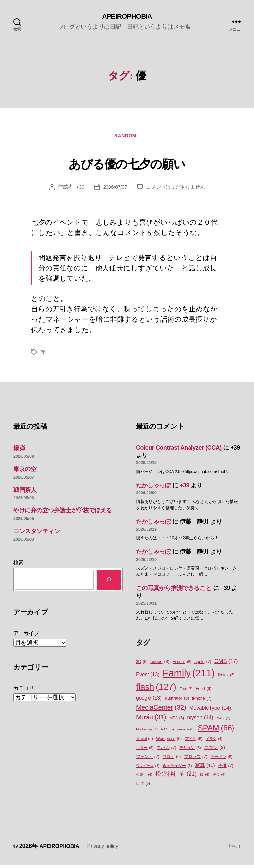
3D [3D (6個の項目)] (142, 665)
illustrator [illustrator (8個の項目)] (177, 701)
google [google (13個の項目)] (149, 701)
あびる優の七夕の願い (127, 164)
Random (127, 138)
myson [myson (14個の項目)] (200, 720)
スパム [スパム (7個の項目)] (166, 751)
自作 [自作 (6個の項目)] (143, 787)
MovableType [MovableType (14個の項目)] (210, 711)
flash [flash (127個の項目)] (156, 690)
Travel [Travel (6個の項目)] (145, 742)
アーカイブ (26, 636)
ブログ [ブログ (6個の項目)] (172, 760)
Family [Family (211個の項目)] (189, 676)
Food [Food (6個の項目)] (203, 692)
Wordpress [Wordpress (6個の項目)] (169, 742)
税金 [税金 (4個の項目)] (219, 778)
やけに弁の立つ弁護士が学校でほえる (63, 514)
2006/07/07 (113, 190)
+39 (77, 190)
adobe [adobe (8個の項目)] (160, 665)
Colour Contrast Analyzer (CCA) (179, 451)
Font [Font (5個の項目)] (186, 692)
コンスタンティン (36, 534)
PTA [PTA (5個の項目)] (167, 732)
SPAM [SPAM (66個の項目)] (216, 731)
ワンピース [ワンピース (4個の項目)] (148, 769)
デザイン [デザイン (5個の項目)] (190, 751)
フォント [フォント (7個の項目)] (148, 760)
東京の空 (25, 472)
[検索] (109, 583)
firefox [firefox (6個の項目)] (226, 678)
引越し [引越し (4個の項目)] (144, 778)
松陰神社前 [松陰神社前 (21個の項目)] (176, 777)
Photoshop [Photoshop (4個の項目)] (147, 732)
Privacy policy (110, 849)
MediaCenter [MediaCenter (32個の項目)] (161, 710)
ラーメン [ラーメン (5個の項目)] (221, 760)
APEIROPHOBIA (127, 17)
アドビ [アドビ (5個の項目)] (194, 742)
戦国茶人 (25, 493)
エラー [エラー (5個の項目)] (145, 751)
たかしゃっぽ (153, 488)
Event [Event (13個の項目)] (148, 678)
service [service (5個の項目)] (186, 732)
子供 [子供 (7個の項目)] (225, 769)
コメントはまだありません (177, 190)
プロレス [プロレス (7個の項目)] (196, 760)
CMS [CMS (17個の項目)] (226, 664)
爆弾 (19, 451)
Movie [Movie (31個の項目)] (151, 720)
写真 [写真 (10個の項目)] (205, 769)
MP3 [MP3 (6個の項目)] (177, 721)
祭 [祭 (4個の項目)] (204, 778)
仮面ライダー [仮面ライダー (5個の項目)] (177, 769)
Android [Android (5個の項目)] (182, 665)
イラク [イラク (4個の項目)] (214, 742)
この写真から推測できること (174, 591)
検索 (18, 565)
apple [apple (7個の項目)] (203, 665)
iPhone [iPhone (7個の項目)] (202, 701)
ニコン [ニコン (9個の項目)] (214, 751)
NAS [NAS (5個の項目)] (223, 721)
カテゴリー (26, 691)
